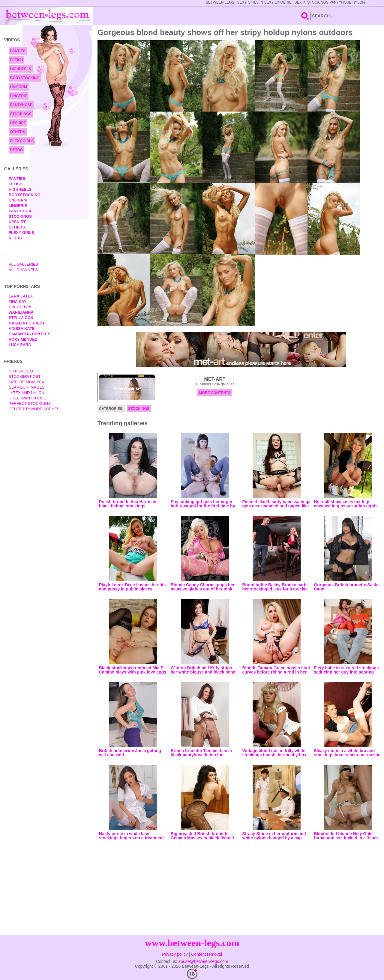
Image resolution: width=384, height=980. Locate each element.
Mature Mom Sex (27, 382)
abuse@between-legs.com (203, 961)
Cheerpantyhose (27, 398)
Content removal (207, 954)
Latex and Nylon (27, 393)
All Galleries (24, 264)
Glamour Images (27, 387)
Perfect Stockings (30, 403)
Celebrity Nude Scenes (34, 409)
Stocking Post (25, 376)
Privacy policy (175, 954)
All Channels (23, 270)
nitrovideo (21, 371)
